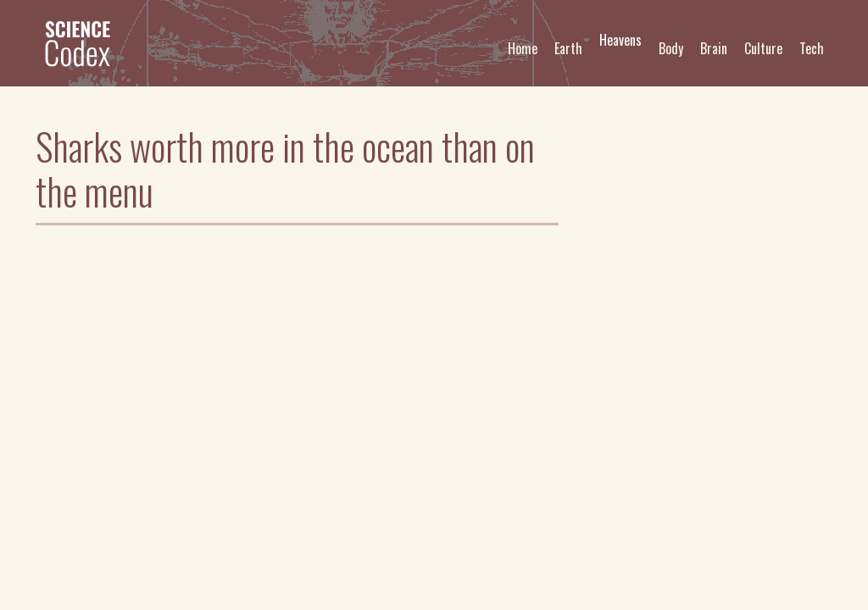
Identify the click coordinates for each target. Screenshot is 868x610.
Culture (763, 48)
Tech (812, 48)
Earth (568, 48)
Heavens (620, 40)
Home (523, 48)
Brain (714, 48)
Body (671, 48)
